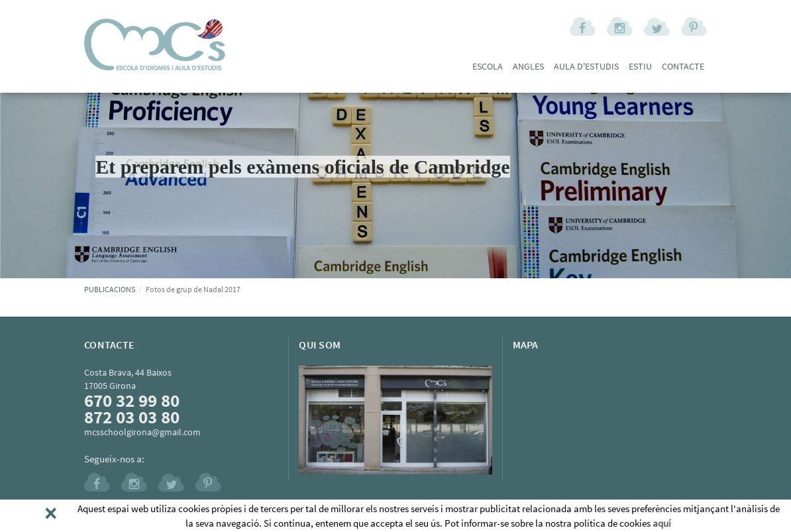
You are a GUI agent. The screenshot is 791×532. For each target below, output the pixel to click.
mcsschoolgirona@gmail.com (142, 432)
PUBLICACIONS (110, 289)
